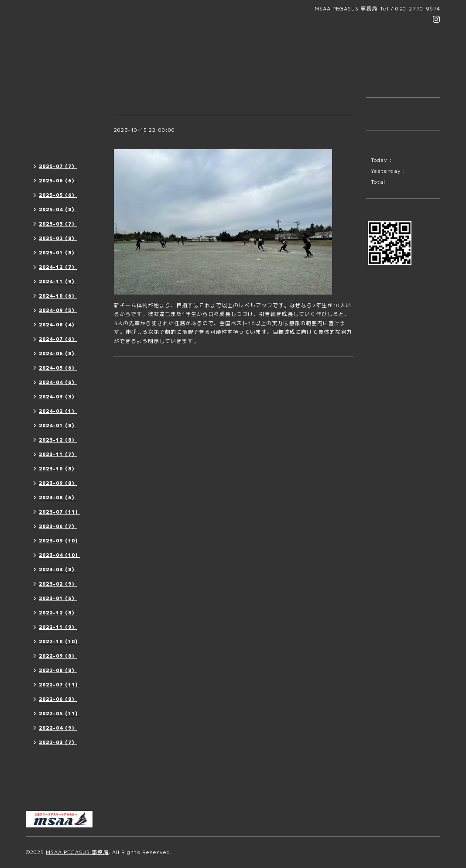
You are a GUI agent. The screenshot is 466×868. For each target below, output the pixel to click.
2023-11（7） (58, 454)
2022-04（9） (58, 728)
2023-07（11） (60, 512)
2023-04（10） (60, 555)
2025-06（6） (58, 181)
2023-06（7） (58, 526)
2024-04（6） (58, 382)
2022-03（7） (58, 742)
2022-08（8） (58, 670)
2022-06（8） (58, 699)
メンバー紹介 (47, 763)
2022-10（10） (60, 642)
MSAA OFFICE (51, 779)
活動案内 (41, 132)
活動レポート (47, 148)
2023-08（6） (58, 497)
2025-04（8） (58, 209)
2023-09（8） (58, 483)
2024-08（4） (58, 325)
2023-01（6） (58, 598)
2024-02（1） (58, 411)
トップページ (47, 101)
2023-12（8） (58, 440)
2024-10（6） (58, 296)
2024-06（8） (58, 353)
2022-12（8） (58, 613)
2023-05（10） (60, 541)
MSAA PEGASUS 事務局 (77, 852)
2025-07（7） (58, 166)
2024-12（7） (58, 267)
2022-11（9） (58, 627)
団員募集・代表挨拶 (56, 117)
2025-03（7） (58, 224)
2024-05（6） (58, 368)
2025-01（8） (58, 253)
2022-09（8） (58, 656)
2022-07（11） (60, 685)
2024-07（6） (58, 339)
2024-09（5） (58, 310)
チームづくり (134, 140)
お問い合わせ (47, 794)
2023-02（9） (58, 584)
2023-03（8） (58, 570)
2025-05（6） (58, 195)
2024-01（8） (58, 425)
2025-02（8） (58, 238)
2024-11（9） (58, 281)
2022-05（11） (60, 714)
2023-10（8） (58, 469)
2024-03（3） (58, 397)
